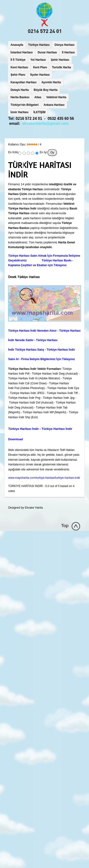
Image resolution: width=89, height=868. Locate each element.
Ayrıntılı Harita (51, 82)
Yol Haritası (38, 60)
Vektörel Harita (56, 97)
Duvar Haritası (47, 52)
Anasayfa (17, 45)
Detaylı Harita (20, 90)
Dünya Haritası (65, 45)
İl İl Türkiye (18, 60)
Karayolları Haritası (23, 82)
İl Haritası (68, 52)
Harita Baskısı (20, 97)
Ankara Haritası (54, 105)
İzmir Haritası (19, 112)
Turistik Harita (61, 67)
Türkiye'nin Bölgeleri (24, 105)
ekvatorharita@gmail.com (45, 123)
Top (65, 526)
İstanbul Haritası (21, 52)
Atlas (38, 97)
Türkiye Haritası (39, 45)
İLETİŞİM (40, 112)
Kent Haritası (19, 67)
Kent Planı (40, 67)
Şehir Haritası (60, 60)
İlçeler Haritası (40, 75)
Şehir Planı (18, 75)
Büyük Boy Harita (46, 90)
